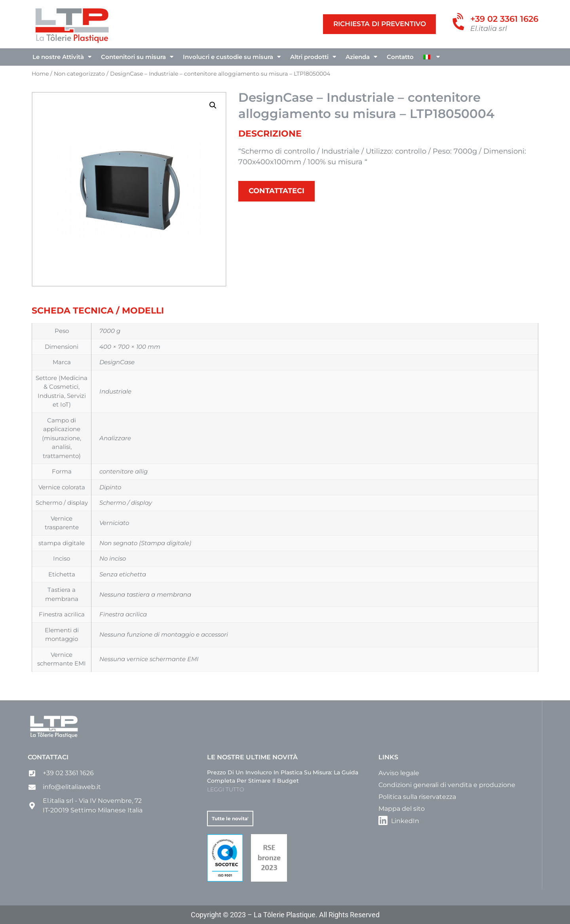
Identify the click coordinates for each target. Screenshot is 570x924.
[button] (213, 105)
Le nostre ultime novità (252, 757)
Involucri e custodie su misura (232, 57)
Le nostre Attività (62, 57)
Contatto (400, 57)
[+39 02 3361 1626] (460, 23)
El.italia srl (489, 29)
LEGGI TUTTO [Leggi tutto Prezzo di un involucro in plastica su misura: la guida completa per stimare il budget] (226, 789)
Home (40, 74)
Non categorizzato (79, 74)
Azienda (361, 57)
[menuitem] (431, 57)
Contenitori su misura (137, 57)
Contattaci (48, 757)
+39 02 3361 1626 (504, 19)
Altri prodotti (313, 57)
